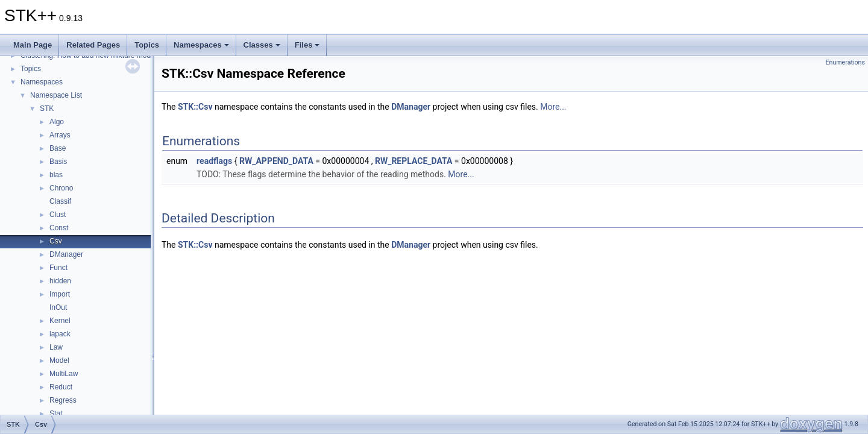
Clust (58, 215)
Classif (60, 201)
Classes (262, 45)
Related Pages (93, 45)
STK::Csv (195, 107)
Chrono (61, 188)
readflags (214, 161)
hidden (60, 281)
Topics (147, 45)
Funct (58, 268)
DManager (66, 254)
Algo (57, 122)
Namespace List (56, 95)
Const (59, 228)
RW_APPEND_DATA (276, 161)
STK (47, 108)
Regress (63, 400)
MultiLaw (64, 374)
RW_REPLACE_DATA (414, 161)
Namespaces (201, 45)
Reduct (61, 387)
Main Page (33, 45)
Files (307, 45)
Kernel (60, 321)
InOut (58, 307)
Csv (56, 241)
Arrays (60, 135)
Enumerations (845, 62)
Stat (56, 414)
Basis (58, 162)
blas (56, 175)
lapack (60, 334)
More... (553, 107)
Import (60, 294)
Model (59, 360)
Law (56, 347)
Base (58, 148)
